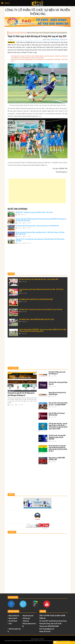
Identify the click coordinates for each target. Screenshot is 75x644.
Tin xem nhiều (13, 368)
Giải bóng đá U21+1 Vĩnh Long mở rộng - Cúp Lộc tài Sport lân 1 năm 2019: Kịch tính (37, 226)
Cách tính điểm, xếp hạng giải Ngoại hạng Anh (58, 383)
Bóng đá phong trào (13, 616)
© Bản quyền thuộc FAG (37, 639)
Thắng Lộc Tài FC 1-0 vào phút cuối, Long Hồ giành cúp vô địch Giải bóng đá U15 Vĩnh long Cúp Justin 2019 (40, 240)
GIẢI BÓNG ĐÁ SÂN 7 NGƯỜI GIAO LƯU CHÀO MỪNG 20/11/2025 (36, 299)
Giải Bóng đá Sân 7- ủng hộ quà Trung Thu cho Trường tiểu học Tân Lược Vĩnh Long (41, 310)
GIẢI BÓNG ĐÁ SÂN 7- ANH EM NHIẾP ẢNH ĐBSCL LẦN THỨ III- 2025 (37, 320)
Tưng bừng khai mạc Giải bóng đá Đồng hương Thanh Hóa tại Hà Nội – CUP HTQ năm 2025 (41, 290)
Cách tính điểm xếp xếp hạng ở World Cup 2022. (57, 414)
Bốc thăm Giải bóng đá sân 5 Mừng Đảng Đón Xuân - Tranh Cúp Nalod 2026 (39, 279)
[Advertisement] (37, 191)
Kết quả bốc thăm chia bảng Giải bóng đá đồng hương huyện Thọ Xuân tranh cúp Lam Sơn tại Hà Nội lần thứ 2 (58, 449)
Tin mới (11, 274)
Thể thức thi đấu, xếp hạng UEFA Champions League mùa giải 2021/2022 (57, 437)
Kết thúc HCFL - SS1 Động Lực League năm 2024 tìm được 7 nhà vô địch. (34, 212)
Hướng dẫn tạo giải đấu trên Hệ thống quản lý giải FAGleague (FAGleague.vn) (21, 394)
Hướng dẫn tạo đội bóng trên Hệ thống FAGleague (57, 394)
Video (10, 624)
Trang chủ (12, 33)
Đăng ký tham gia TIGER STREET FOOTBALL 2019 (57, 459)
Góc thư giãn (26, 618)
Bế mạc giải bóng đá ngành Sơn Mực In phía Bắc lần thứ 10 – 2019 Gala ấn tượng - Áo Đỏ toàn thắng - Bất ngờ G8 (40, 233)
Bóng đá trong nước (28, 616)
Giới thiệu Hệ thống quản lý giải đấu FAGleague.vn (57, 373)
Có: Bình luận (55, 39)
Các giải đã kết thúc (20, 33)
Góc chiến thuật (12, 621)
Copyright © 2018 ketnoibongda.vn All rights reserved (19, 641)
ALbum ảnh (25, 621)
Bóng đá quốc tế (12, 618)
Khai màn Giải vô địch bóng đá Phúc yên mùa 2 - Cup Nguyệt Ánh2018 (58, 404)
